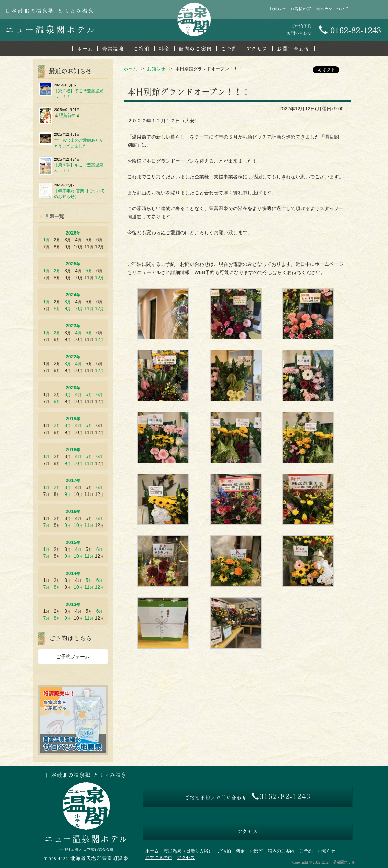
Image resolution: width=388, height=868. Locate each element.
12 (98, 278)
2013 (71, 604)
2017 (71, 480)
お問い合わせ (293, 49)
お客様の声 (301, 9)
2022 (71, 357)
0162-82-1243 (350, 30)
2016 (71, 511)
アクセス (257, 49)
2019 (71, 419)
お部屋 (256, 851)
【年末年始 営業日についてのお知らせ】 (72, 191)
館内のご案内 (195, 49)
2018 (71, 449)
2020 (71, 388)
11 (87, 308)
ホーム (85, 49)
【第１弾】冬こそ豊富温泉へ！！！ (71, 166)
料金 (164, 49)
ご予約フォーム (73, 657)
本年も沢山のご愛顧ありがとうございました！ (71, 140)
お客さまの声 (159, 858)
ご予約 (229, 49)
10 (76, 308)
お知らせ (277, 9)
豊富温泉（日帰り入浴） (188, 851)
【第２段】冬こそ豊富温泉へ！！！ (71, 91)
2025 (71, 264)
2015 (71, 542)
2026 (71, 233)
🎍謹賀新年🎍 (60, 116)
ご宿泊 (142, 49)
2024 (71, 295)
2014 (71, 573)
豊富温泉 (113, 49)
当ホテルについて (332, 9)
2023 (71, 326)
